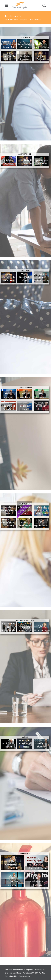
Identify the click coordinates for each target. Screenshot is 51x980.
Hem (16, 19)
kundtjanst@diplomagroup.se (18, 976)
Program (24, 19)
